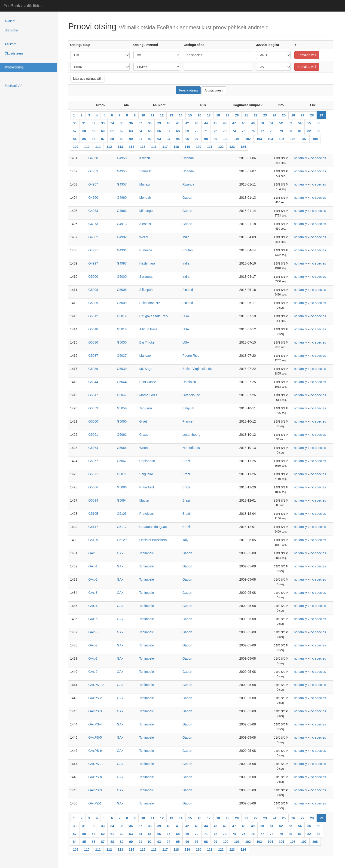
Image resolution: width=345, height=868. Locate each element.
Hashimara (147, 263)
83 (319, 131)
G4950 (93, 158)
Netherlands (191, 448)
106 (293, 139)
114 (131, 147)
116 (154, 147)
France (187, 421)
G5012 (93, 316)
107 (304, 139)
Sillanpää (146, 290)
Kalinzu (145, 158)
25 (284, 115)
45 (215, 123)
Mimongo (146, 211)
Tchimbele (147, 553)
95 (178, 139)
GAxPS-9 (95, 790)
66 (159, 131)
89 (122, 139)
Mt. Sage (146, 369)
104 (270, 139)
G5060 (93, 421)
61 (112, 131)
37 (140, 123)
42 (187, 123)
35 (122, 123)
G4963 (93, 211)
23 (265, 115)
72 (215, 131)
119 (187, 147)
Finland (188, 290)
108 (315, 139)
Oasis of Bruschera (153, 540)
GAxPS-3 (95, 711)
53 (290, 123)
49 (253, 123)
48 (244, 123)
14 (181, 115)
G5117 (93, 527)
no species (318, 158)
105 (282, 139)
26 (293, 115)
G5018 (93, 329)
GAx (91, 553)
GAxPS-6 (95, 751)
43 (197, 123)
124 (243, 147)
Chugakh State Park (154, 316)
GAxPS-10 (96, 685)
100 (226, 139)
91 (140, 139)
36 (131, 123)
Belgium (188, 408)
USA (186, 316)
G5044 (93, 382)
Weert (144, 448)
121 (210, 147)
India (186, 237)
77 (262, 131)
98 (206, 139)
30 (75, 123)
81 (300, 131)
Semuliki (145, 171)
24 (275, 115)
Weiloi (144, 237)
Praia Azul (147, 487)
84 (75, 139)
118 (176, 147)
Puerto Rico (191, 356)
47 (234, 123)
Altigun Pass (148, 329)
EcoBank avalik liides (23, 6)
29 (321, 115)
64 (140, 131)
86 (94, 139)
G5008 (93, 290)
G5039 (93, 369)
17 (209, 115)
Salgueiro (146, 474)
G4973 (93, 224)
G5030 (93, 342)
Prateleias (147, 514)
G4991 (93, 250)
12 (162, 115)
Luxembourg (191, 435)
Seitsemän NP (150, 303)
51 (272, 123)
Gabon (187, 198)
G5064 (93, 448)
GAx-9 (93, 672)
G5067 (93, 461)
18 (218, 115)
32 (94, 123)
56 (319, 123)
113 (120, 147)
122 (221, 147)
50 (262, 123)
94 (168, 139)
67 (168, 131)
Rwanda (188, 184)
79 (281, 131)
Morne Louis (148, 395)
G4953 (93, 171)
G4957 (93, 184)
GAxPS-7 (95, 764)
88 (112, 139)
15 (190, 115)
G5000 (93, 277)
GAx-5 (93, 619)
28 (312, 115)
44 (206, 123)
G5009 (93, 303)
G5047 (93, 395)
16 (199, 115)
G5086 (93, 487)
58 (84, 131)
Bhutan (187, 250)
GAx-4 (93, 606)
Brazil (186, 461)
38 (150, 123)
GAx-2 (93, 579)
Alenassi (145, 224)
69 (187, 131)
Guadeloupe (191, 395)
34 (112, 123)
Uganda (188, 158)
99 (215, 139)
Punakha (146, 250)
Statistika (11, 30)
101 (237, 139)
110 (87, 147)
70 (197, 131)
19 (228, 115)
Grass (144, 435)
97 (197, 139)
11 (153, 115)
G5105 (93, 514)
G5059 (93, 408)
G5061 (93, 435)
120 (198, 147)
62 (122, 131)
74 (234, 131)
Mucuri (144, 500)
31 (84, 123)
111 (98, 147)
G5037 (93, 356)
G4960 (93, 198)
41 (178, 123)
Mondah (145, 198)
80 (290, 131)
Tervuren (146, 408)
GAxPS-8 (95, 777)
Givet (143, 421)
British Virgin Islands (197, 369)
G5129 (93, 540)
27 (303, 115)
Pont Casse (148, 382)
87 (103, 139)
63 (131, 131)
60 (103, 131)
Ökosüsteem (14, 53)
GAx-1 (93, 566)
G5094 (93, 500)
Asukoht (11, 44)
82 (309, 131)
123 (232, 147)
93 (159, 139)
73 (225, 131)
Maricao (145, 356)
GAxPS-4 (95, 724)
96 (187, 139)
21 (246, 115)
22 (256, 115)
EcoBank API (14, 86)
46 (225, 123)
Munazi (145, 184)
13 (171, 115)
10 (143, 115)
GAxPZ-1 (95, 803)
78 (272, 131)
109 (76, 147)
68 (178, 131)
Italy (185, 540)
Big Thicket (147, 342)
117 (165, 147)
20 (237, 115)
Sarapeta (146, 277)
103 (259, 139)
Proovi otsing (14, 67)
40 (168, 123)
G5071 (93, 474)
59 (94, 131)
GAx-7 (93, 645)
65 (150, 131)
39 (159, 123)
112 (109, 147)
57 (75, 131)
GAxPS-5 (95, 737)
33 (103, 123)
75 (244, 131)
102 (248, 139)
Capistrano (147, 461)
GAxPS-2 (95, 698)
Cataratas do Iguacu (154, 527)
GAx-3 (93, 593)
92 (150, 139)
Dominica (189, 382)
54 (300, 123)
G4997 (93, 263)
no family (300, 158)
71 (206, 131)
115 (143, 147)
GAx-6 (93, 632)
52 (281, 123)
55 (309, 123)
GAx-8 (93, 658)
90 (131, 139)
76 (253, 131)
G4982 (93, 237)
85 (84, 139)
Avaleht (10, 21)
